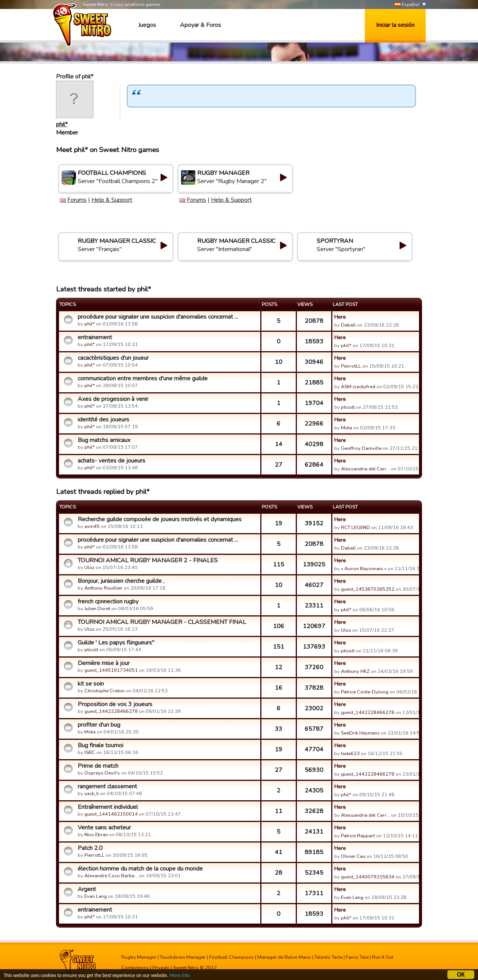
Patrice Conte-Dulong (365, 692)
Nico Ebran (96, 835)
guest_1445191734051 (111, 670)
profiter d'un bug (99, 725)
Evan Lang (96, 896)
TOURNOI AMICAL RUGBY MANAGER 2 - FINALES (148, 560)
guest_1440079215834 (368, 877)
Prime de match (98, 766)
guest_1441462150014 (111, 814)
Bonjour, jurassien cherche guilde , (121, 581)
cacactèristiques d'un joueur (113, 358)
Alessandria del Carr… (365, 469)
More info (180, 976)
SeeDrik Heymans (360, 733)
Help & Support (112, 200)
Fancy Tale (357, 957)
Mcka (347, 428)
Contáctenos (135, 968)
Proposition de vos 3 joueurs (115, 704)
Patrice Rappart (358, 836)
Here (340, 317)
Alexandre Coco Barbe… (111, 876)
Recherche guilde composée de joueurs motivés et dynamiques (160, 519)
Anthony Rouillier (103, 588)
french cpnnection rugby (108, 602)
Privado (161, 968)
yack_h (92, 794)
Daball (348, 325)
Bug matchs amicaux (104, 440)
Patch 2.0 (90, 848)
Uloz (89, 568)
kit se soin (91, 684)
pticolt (348, 407)
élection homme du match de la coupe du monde (140, 869)
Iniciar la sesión (395, 25)
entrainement (95, 337)
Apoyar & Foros (201, 25)
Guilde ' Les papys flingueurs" (116, 643)
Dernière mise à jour (104, 663)
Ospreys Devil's (102, 773)
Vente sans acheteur (104, 828)
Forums (77, 200)
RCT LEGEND (356, 528)
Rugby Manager (139, 957)
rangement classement (107, 786)
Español (407, 5)
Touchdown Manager (183, 957)
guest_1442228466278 (111, 711)
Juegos (147, 25)
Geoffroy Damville (361, 448)
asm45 (92, 526)
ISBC (90, 752)
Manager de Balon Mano (284, 957)
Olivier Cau (353, 856)
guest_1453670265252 (368, 589)
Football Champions (232, 957)
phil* (62, 124)
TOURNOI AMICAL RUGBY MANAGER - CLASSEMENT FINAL (162, 622)
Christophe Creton (105, 691)
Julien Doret (97, 609)
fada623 (350, 754)
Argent (87, 889)
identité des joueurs (103, 420)
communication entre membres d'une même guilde (143, 378)
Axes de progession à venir (113, 399)
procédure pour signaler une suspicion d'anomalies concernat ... (158, 317)
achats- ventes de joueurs (111, 461)
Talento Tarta (328, 957)
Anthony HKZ (355, 671)
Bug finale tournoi (100, 745)
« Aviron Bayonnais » (364, 569)
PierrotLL (351, 366)
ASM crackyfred (358, 387)
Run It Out (383, 957)
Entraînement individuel (108, 807)
